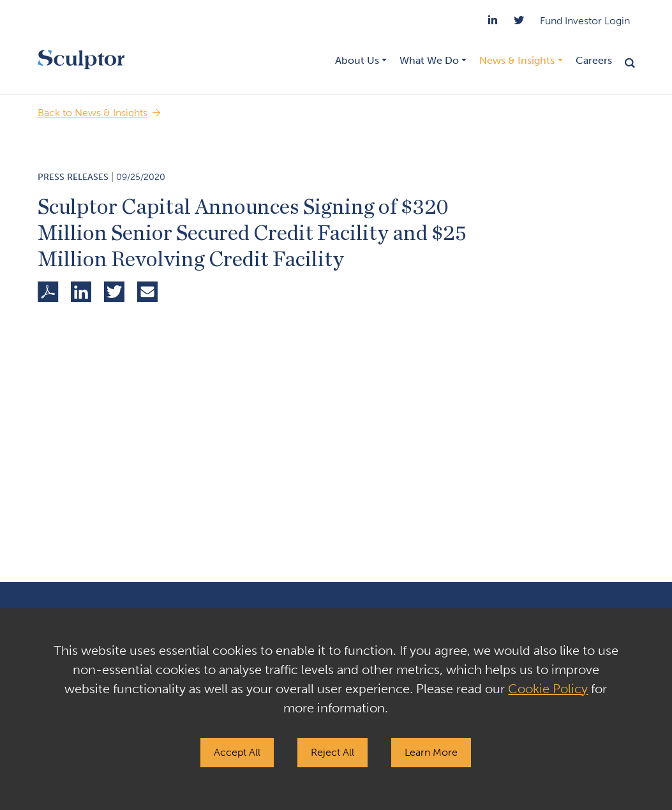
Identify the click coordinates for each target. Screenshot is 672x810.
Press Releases (73, 177)
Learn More (431, 752)
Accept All (237, 752)
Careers (594, 60)
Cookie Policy (548, 689)
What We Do (429, 60)
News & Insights (517, 60)
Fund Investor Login (585, 21)
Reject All (332, 752)
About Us (357, 60)
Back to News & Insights (93, 113)
